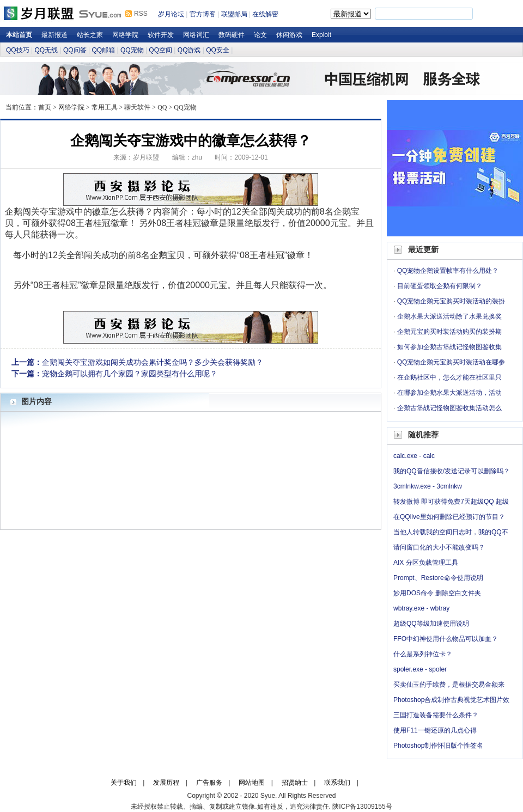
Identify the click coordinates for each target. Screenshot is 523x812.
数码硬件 (232, 35)
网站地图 (252, 783)
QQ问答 (75, 50)
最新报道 (54, 35)
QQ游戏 (189, 50)
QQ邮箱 (103, 50)
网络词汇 (196, 35)
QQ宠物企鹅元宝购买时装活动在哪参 (451, 362)
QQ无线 (46, 50)
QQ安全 (218, 50)
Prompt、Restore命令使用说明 (438, 578)
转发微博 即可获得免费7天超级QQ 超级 (451, 502)
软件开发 (161, 35)
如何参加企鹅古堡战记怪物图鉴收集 (449, 347)
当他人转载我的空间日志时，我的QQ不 (451, 532)
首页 (45, 107)
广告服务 (209, 783)
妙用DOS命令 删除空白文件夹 (437, 593)
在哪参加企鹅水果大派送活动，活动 (449, 393)
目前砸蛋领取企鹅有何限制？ (440, 286)
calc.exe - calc (414, 456)
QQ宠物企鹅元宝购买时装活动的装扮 (451, 301)
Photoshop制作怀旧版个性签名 (438, 746)
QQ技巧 (18, 50)
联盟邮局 (234, 14)
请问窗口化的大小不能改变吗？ (439, 547)
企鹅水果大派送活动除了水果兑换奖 (449, 316)
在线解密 (265, 14)
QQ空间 (160, 50)
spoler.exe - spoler (420, 669)
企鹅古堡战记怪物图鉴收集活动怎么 (449, 408)
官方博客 (203, 14)
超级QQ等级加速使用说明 (431, 624)
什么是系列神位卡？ (423, 654)
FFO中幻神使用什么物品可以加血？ (446, 639)
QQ (162, 107)
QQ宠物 (132, 50)
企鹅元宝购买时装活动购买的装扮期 (449, 332)
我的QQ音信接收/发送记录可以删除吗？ (452, 471)
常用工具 (105, 107)
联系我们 (337, 783)
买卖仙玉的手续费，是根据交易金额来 (449, 685)
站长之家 (90, 35)
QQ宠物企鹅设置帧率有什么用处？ (448, 271)
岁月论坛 (171, 14)
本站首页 (19, 35)
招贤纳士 (295, 783)
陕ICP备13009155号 (362, 807)
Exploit (321, 35)
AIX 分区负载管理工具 (426, 563)
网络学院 (125, 35)
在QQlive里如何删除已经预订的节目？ (449, 517)
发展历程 (166, 783)
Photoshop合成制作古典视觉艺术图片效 (451, 700)
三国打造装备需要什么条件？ (436, 715)
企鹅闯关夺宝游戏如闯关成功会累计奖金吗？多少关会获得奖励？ (153, 362)
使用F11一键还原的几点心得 (435, 730)
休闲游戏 (289, 35)
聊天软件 (137, 107)
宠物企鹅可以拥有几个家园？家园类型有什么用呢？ (130, 374)
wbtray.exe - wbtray (421, 608)
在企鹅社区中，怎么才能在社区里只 (449, 377)
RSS (141, 14)
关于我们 (124, 783)
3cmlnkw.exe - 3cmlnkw (428, 486)
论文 (260, 35)
